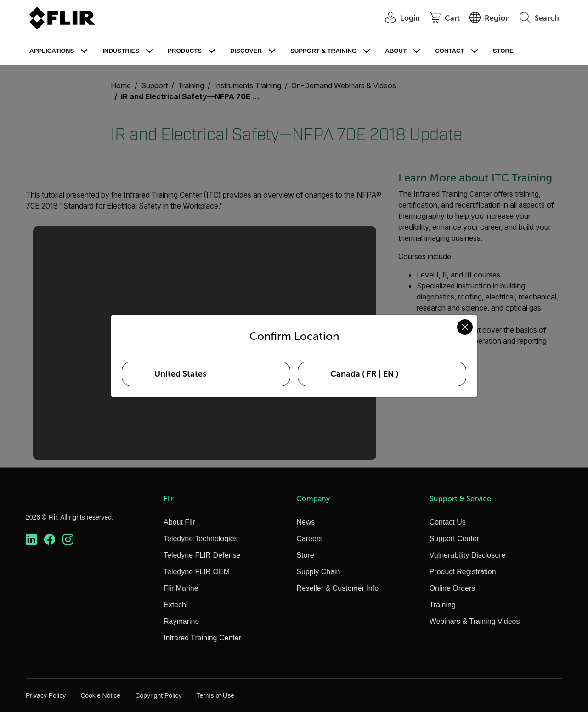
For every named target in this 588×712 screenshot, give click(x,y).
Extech (175, 605)
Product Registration (463, 572)
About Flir (179, 522)
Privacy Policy (46, 695)
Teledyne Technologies (201, 539)
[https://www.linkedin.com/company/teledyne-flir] (31, 540)
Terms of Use (215, 695)
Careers (309, 539)
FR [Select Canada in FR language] (372, 374)
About (396, 51)
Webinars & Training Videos (475, 621)
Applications (52, 51)
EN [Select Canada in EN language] (389, 374)
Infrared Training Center (202, 638)
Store (503, 51)
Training (443, 605)
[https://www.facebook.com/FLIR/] (50, 540)
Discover (246, 51)
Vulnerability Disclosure (468, 555)
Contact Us (448, 522)
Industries (121, 51)
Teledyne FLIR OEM (197, 572)
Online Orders (452, 588)
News (305, 522)
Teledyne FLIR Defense (202, 555)
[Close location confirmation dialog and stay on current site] (465, 327)
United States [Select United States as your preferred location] (180, 374)
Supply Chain (318, 572)
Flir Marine (181, 588)
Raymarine (181, 621)
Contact (449, 51)
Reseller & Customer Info (337, 588)
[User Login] (398, 19)
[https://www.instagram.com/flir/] (68, 540)
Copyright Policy (158, 695)
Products (185, 51)
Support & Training (323, 51)
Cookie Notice (100, 695)
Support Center (455, 539)
